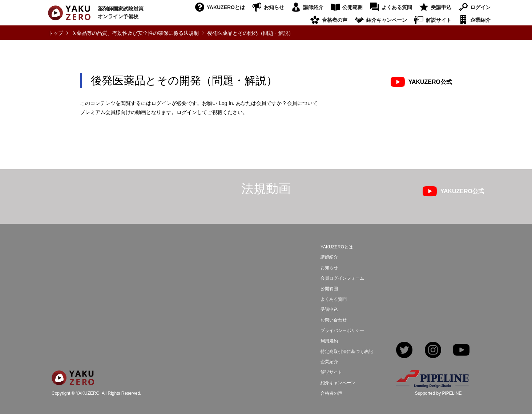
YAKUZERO (88, 394)
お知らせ (274, 7)
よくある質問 (397, 7)
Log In (226, 103)
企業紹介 (480, 20)
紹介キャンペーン (387, 20)
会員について (302, 103)
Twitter (404, 351)
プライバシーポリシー (342, 330)
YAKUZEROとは (226, 7)
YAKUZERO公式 (430, 82)
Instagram (433, 351)
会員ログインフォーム (342, 278)
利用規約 (329, 341)
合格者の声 (335, 20)
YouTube (461, 351)
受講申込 (441, 7)
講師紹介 (313, 7)
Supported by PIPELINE (438, 393)
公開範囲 (352, 7)
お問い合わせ (334, 320)
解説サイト (439, 20)
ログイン (480, 7)
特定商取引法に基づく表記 (347, 352)
